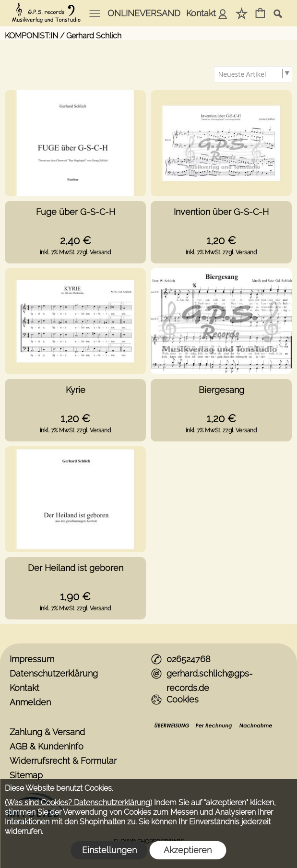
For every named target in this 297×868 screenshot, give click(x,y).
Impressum (32, 659)
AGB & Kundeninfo (47, 746)
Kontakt (201, 13)
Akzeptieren (188, 850)
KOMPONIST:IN (31, 36)
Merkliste (242, 13)
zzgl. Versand (94, 252)
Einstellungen (109, 850)
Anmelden (223, 13)
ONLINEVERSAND (144, 13)
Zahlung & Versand (47, 732)
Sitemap (26, 775)
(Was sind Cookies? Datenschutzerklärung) (78, 803)
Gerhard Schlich (94, 36)
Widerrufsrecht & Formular (63, 761)
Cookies (183, 699)
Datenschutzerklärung (54, 673)
